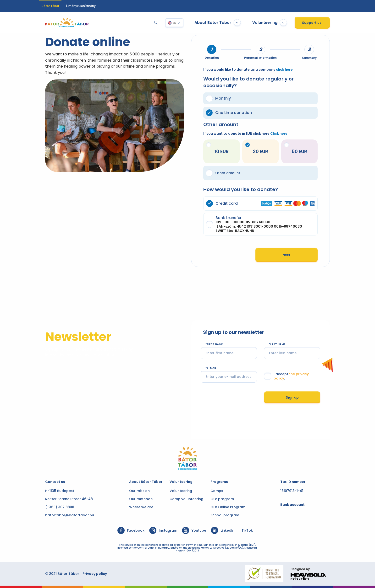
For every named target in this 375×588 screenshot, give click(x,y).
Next (292, 255)
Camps (217, 491)
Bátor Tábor (50, 6)
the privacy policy (308, 375)
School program (225, 515)
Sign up (297, 396)
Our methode (141, 499)
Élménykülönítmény (81, 6)
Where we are (141, 507)
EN (181, 23)
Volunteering (276, 23)
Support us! (318, 23)
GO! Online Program (228, 507)
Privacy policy (89, 574)
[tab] (212, 49)
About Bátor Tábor (224, 23)
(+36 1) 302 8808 (54, 507)
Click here (279, 134)
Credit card (263, 203)
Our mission (139, 491)
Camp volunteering (186, 499)
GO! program (222, 499)
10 (213, 149)
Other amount (223, 173)
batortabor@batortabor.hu (64, 515)
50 (295, 149)
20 (254, 149)
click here (284, 69)
